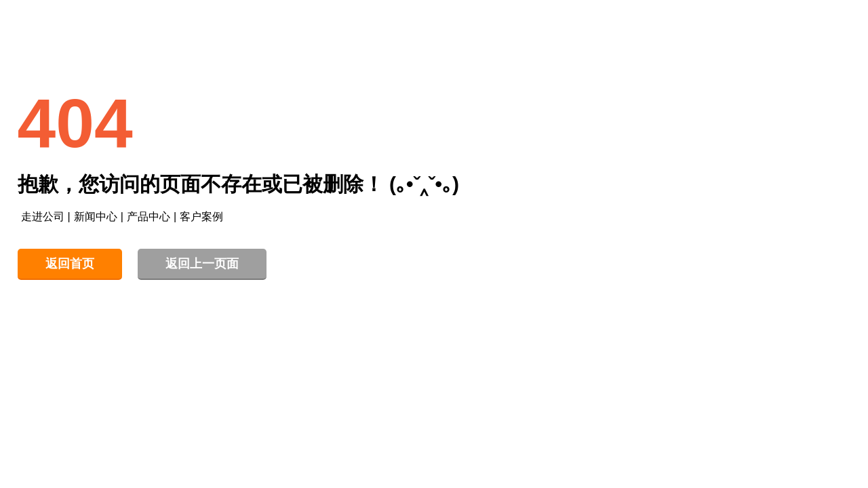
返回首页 (70, 264)
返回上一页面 (202, 264)
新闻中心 (96, 217)
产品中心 (149, 217)
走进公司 (43, 217)
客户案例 (201, 217)
